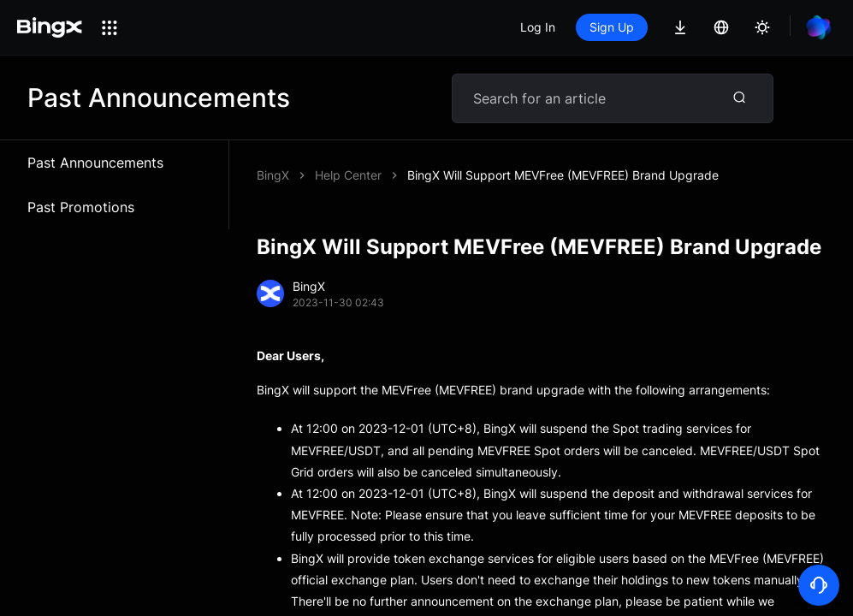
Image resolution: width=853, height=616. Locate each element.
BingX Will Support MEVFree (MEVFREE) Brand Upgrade (563, 175)
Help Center (348, 175)
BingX (273, 175)
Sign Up (612, 27)
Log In (538, 27)
